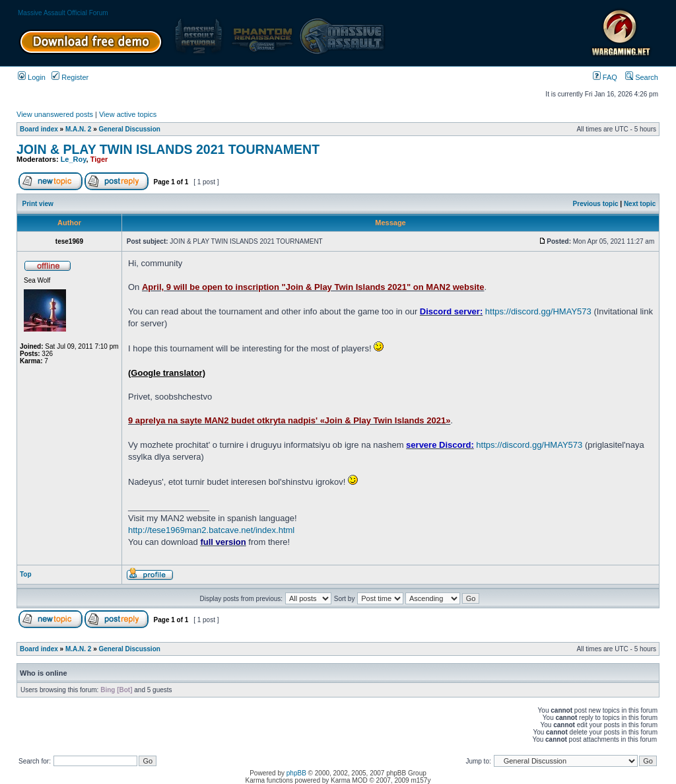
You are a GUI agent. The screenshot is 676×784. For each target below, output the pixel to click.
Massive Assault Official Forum (63, 13)
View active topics (128, 114)
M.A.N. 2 (78, 129)
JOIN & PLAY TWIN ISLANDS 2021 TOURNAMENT (168, 149)
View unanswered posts (55, 114)
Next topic (640, 204)
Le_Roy (74, 159)
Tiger (99, 159)
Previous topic (596, 204)
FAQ (605, 77)
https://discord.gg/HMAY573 (538, 311)
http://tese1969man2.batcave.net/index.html (211, 530)
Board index (39, 129)
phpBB (296, 773)
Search (642, 77)
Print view (38, 204)
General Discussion (130, 129)
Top (26, 574)
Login (32, 77)
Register (70, 77)
